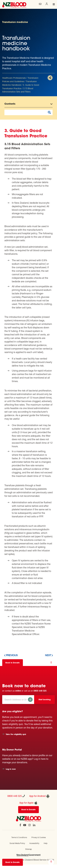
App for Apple (28, 803)
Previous (12, 655)
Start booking (45, 700)
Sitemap (28, 849)
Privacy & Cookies (39, 837)
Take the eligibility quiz (16, 734)
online (18, 691)
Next (48, 655)
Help (46, 843)
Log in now (11, 769)
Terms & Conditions (19, 837)
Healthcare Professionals (14, 78)
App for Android (39, 796)
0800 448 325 (40, 691)
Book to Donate (13, 862)
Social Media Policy (17, 843)
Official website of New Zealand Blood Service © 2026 (28, 860)
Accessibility (34, 843)
